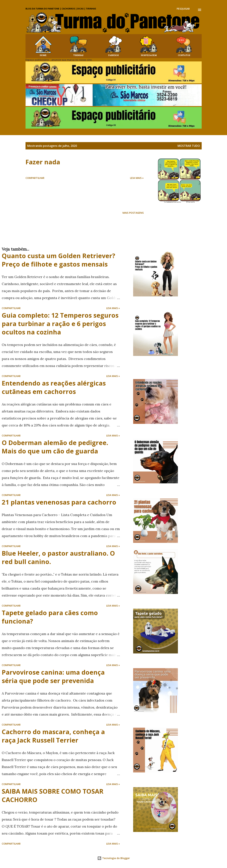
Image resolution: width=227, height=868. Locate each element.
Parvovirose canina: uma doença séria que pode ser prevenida (53, 676)
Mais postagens (133, 213)
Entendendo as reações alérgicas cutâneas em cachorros (54, 387)
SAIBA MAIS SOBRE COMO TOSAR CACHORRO (53, 795)
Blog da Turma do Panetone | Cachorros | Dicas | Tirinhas (61, 9)
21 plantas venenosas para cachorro (59, 502)
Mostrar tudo (189, 146)
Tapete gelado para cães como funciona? (50, 617)
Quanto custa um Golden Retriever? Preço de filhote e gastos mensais (58, 260)
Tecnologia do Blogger (114, 858)
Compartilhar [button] (35, 178)
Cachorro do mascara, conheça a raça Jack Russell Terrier (53, 736)
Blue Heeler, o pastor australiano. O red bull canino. (58, 557)
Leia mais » (137, 178)
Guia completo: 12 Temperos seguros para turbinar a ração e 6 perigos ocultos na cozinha (60, 324)
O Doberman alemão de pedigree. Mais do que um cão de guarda (55, 447)
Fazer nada (43, 162)
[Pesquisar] (183, 9)
